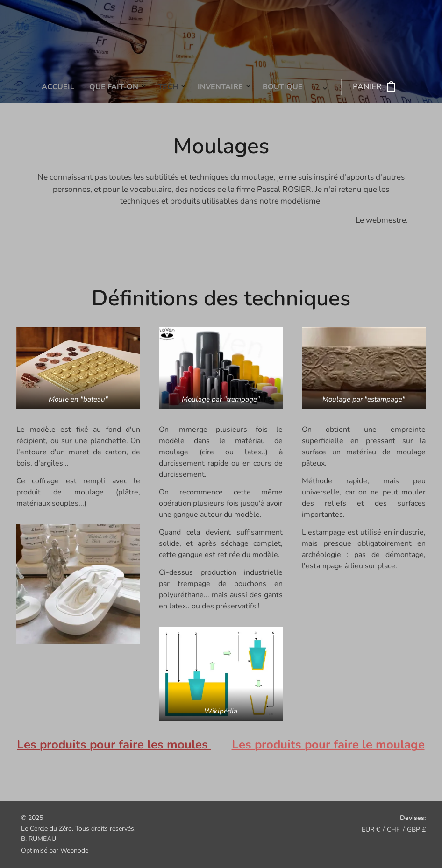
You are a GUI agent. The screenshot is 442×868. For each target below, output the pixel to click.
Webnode (74, 850)
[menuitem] (135, 87)
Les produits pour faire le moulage (328, 745)
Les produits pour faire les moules (114, 745)
